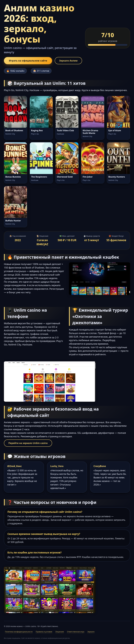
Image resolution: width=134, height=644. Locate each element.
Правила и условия (44, 632)
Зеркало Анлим (68, 61)
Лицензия (60, 632)
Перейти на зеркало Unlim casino (28, 443)
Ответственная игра (76, 632)
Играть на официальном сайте (28, 61)
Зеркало (91, 632)
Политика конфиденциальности (19, 632)
